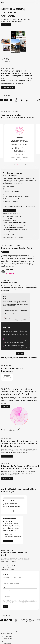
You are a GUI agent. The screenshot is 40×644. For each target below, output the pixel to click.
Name (4, 581)
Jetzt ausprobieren (8, 511)
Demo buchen (20, 354)
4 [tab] (23, 164)
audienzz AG (10, 634)
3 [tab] (21, 164)
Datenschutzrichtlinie (29, 600)
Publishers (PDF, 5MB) (7, 641)
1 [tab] (17, 164)
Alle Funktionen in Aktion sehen (11, 235)
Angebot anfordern (8, 541)
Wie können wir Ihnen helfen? (11, 594)
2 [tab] (19, 164)
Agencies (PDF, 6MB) (7, 639)
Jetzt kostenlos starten (9, 211)
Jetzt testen (6, 25)
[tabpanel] (19, 143)
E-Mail (4, 587)
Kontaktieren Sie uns (8, 88)
